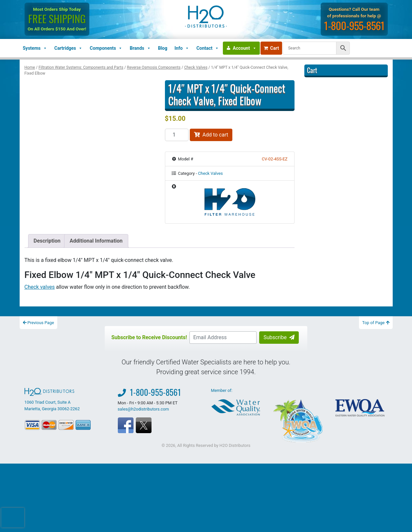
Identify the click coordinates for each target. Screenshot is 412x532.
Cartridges (68, 48)
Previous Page (39, 323)
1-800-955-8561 (354, 25)
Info (182, 48)
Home (30, 67)
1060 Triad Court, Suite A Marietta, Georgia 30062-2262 (52, 399)
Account (244, 48)
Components (106, 48)
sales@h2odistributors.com (143, 409)
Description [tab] (47, 241)
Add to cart (211, 135)
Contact (208, 48)
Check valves (40, 287)
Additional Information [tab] (96, 241)
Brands (140, 48)
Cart (271, 48)
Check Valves (196, 67)
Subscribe (279, 337)
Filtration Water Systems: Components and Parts (81, 67)
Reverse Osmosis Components (154, 67)
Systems (35, 48)
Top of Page (376, 323)
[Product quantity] (177, 135)
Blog (163, 48)
